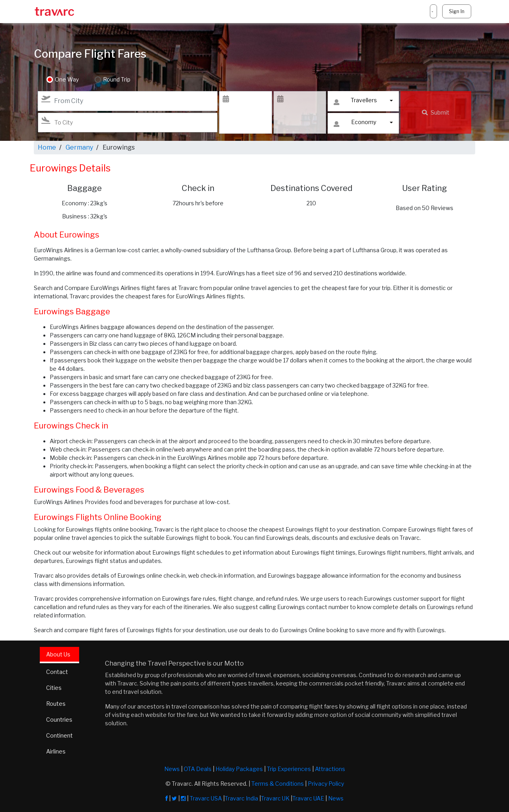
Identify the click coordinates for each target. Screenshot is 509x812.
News (172, 769)
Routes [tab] (56, 704)
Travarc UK (275, 798)
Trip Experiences (289, 769)
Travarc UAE (308, 798)
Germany (79, 147)
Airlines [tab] (56, 751)
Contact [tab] (57, 672)
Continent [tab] (59, 735)
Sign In (457, 11)
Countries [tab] (59, 720)
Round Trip (117, 80)
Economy (355, 124)
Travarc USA (206, 798)
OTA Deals (198, 769)
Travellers (355, 102)
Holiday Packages (239, 769)
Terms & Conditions (278, 784)
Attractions (330, 769)
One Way (67, 80)
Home (47, 147)
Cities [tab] (54, 688)
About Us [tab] (58, 654)
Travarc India (241, 798)
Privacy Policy (326, 784)
